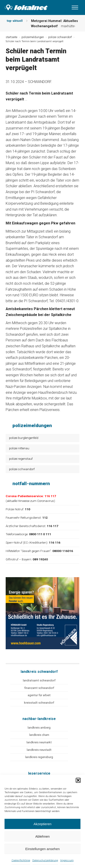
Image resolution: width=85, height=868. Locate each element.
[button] (78, 780)
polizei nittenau (19, 448)
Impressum (67, 860)
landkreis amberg (39, 728)
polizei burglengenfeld (24, 438)
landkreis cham (39, 735)
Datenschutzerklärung (45, 860)
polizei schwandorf (22, 469)
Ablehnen (42, 836)
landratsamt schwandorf (39, 680)
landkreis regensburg (39, 757)
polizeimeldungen (33, 37)
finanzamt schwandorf (39, 688)
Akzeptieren (42, 824)
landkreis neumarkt (39, 742)
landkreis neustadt (39, 750)
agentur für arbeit (39, 695)
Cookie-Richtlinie (21, 860)
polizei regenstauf (21, 459)
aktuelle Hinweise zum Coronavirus (30, 501)
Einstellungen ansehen (43, 849)
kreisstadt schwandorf (39, 703)
